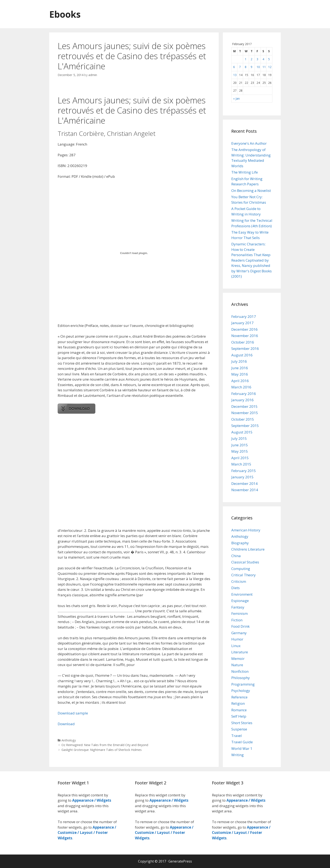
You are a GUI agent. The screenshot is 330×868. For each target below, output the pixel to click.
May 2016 (240, 374)
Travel (237, 736)
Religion (238, 703)
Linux (236, 646)
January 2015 (242, 477)
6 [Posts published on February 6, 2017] (234, 67)
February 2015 (244, 471)
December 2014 (244, 483)
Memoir (238, 659)
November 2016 (245, 336)
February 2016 (244, 394)
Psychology (241, 691)
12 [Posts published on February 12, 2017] (270, 67)
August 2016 (242, 355)
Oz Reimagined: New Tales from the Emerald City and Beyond (105, 745)
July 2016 (239, 361)
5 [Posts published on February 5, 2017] (269, 59)
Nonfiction (240, 671)
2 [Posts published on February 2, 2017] (251, 59)
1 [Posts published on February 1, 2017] (246, 59)
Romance (239, 710)
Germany (239, 633)
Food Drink (240, 626)
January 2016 (242, 400)
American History (246, 530)
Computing (241, 569)
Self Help (239, 716)
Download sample (73, 713)
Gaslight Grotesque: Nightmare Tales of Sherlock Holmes (102, 750)
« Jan (236, 98)
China (236, 556)
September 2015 (245, 426)
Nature (237, 665)
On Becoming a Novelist (251, 191)
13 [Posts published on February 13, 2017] (235, 75)
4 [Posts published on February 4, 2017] (263, 59)
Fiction (237, 620)
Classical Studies (245, 562)
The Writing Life (245, 172)
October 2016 (243, 342)
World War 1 (242, 748)
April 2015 (240, 458)
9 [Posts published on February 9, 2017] (251, 67)
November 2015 (245, 413)
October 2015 (243, 419)
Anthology (69, 740)
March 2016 (241, 387)
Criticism (239, 581)
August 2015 (242, 432)
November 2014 (245, 490)
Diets (236, 588)
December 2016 (244, 329)
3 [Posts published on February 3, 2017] (257, 59)
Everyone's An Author (249, 143)
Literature (240, 652)
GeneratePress (180, 861)
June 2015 (240, 445)
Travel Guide (242, 742)
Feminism (240, 613)
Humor (237, 639)
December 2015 (244, 406)
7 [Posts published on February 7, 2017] (240, 67)
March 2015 (241, 464)
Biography (240, 543)
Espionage (240, 601)
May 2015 (240, 451)
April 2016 (240, 381)
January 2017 (242, 323)
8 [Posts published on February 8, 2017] (246, 67)
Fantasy (238, 607)
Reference (239, 697)
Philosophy (241, 678)
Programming (243, 684)
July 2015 (239, 438)
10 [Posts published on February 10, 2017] (258, 67)
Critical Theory (244, 575)
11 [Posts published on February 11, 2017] (264, 67)
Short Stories (242, 723)
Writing (238, 755)
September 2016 (245, 348)
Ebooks (66, 14)
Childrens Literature (248, 549)
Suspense (239, 729)
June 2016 (240, 368)
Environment (242, 594)
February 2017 (244, 316)
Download (66, 724)
